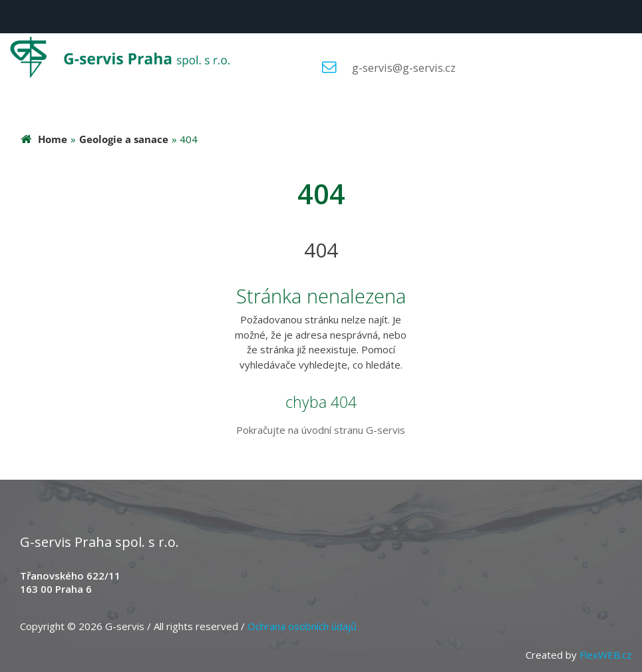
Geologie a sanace (124, 139)
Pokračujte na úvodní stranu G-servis (321, 430)
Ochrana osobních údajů (302, 626)
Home (53, 139)
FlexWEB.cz (606, 655)
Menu (17, 17)
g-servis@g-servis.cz (404, 68)
